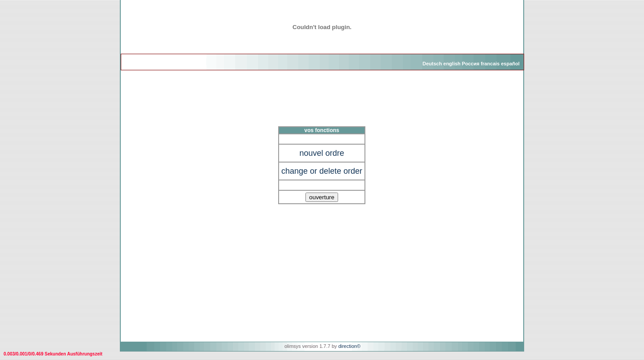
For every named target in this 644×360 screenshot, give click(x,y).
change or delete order (322, 171)
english (452, 64)
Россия (471, 64)
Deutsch (432, 64)
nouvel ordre (322, 153)
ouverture (322, 197)
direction (347, 346)
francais (490, 64)
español (510, 64)
